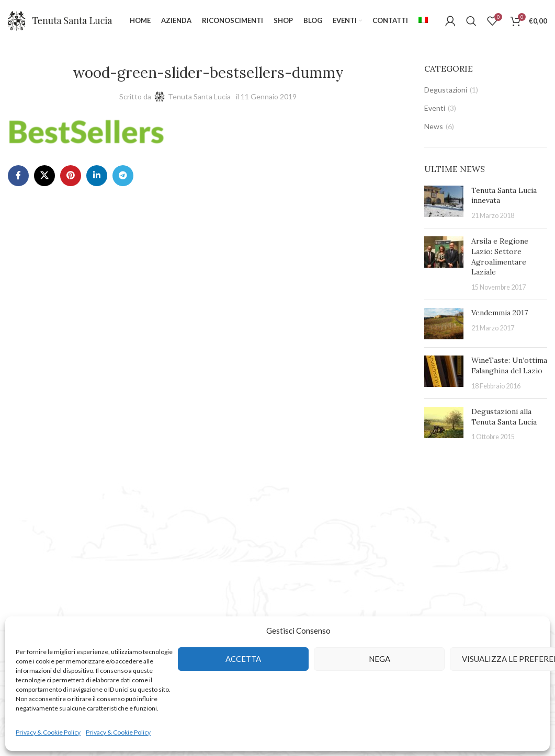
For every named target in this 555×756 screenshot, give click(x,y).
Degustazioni (446, 90)
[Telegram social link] (123, 176)
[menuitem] (423, 21)
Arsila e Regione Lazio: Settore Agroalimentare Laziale (500, 256)
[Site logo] (60, 20)
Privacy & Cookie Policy (48, 732)
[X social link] (44, 176)
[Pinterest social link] (71, 176)
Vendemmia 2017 (500, 313)
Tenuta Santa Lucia (199, 96)
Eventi (435, 108)
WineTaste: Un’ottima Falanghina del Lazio (509, 365)
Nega (380, 659)
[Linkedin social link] (97, 176)
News (434, 126)
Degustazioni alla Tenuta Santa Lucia (504, 417)
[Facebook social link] (18, 176)
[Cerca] (471, 21)
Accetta (243, 659)
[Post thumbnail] (444, 203)
